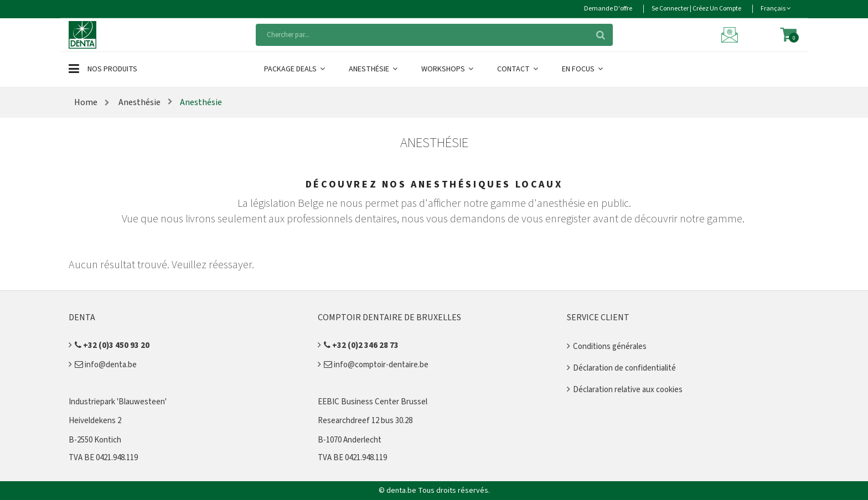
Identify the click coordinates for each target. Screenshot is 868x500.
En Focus (583, 69)
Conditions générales (610, 347)
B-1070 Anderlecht (350, 440)
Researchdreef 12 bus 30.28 (365, 421)
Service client (598, 317)
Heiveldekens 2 (95, 421)
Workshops (448, 69)
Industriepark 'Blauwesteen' (118, 402)
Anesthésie (374, 69)
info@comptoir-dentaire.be (376, 365)
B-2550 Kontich (95, 440)
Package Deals (295, 69)
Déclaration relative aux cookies (628, 390)
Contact (518, 69)
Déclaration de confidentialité (624, 368)
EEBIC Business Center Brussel (373, 402)
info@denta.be (106, 365)
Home (86, 102)
